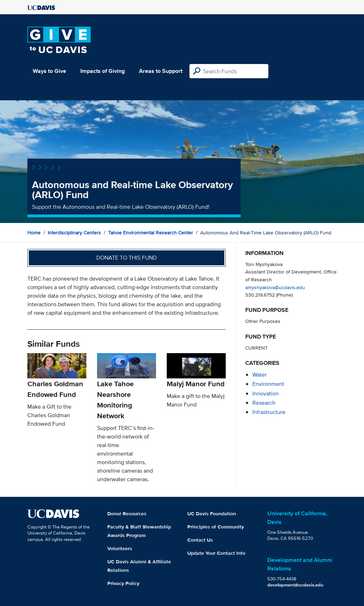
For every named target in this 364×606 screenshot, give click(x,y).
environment (268, 384)
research (264, 403)
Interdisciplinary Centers (74, 233)
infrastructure (269, 412)
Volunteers (120, 548)
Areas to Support (161, 71)
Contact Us (200, 540)
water (259, 375)
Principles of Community (216, 527)
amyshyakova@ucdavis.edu (275, 287)
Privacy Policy (123, 583)
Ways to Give (49, 71)
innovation (266, 394)
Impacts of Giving (103, 71)
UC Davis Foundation (212, 514)
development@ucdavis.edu (295, 585)
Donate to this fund (127, 258)
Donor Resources (127, 514)
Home (34, 233)
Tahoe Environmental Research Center (151, 233)
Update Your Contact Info (216, 553)
